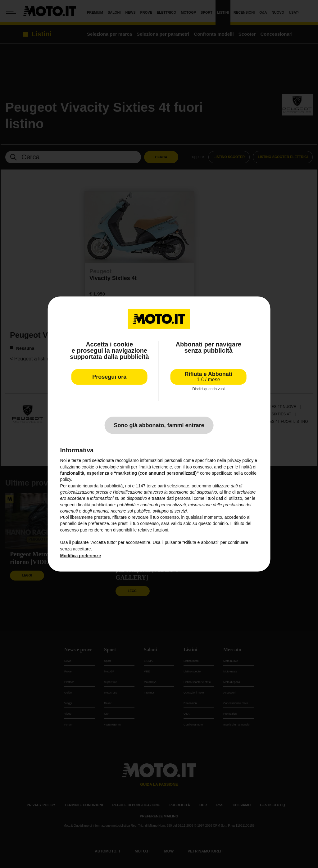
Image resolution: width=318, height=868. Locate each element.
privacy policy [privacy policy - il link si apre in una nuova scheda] (240, 460)
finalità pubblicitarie (96, 505)
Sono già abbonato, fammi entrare (159, 425)
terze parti (156, 486)
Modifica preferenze (81, 556)
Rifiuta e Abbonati (209, 377)
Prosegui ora (109, 377)
